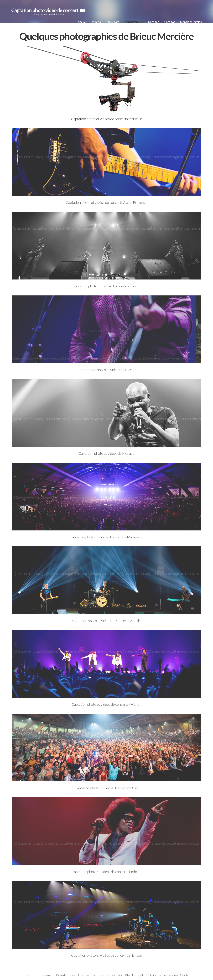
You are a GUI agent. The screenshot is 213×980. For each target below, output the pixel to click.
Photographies (133, 22)
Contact (153, 22)
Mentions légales (191, 22)
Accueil (82, 22)
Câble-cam (112, 22)
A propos (169, 22)
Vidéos (96, 22)
